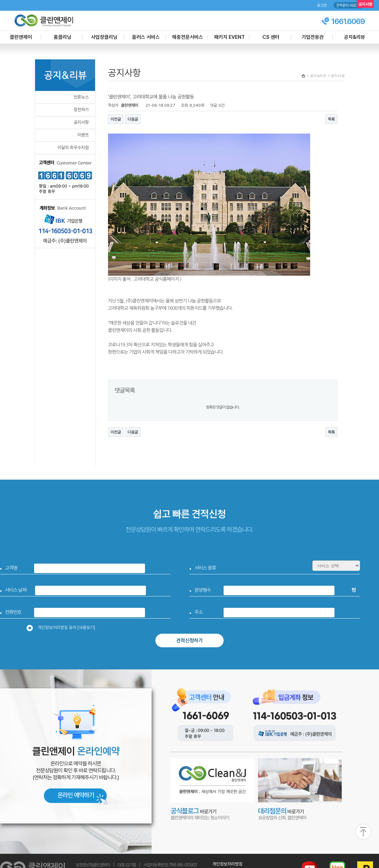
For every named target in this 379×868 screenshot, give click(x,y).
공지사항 (81, 122)
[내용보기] (86, 627)
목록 (331, 119)
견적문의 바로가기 (349, 5)
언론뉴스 (81, 97)
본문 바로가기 (0, 0)
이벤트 (83, 135)
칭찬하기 (81, 110)
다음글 (133, 119)
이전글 (116, 119)
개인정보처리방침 (227, 864)
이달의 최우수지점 (73, 147)
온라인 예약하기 (76, 795)
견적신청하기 (189, 641)
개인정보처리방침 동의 (63, 627)
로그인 (322, 5)
